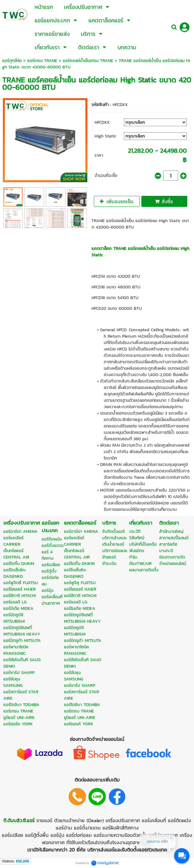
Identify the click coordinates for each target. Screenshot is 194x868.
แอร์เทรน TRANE (42, 61)
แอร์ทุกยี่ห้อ (12, 61)
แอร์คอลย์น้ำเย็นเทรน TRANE (88, 61)
